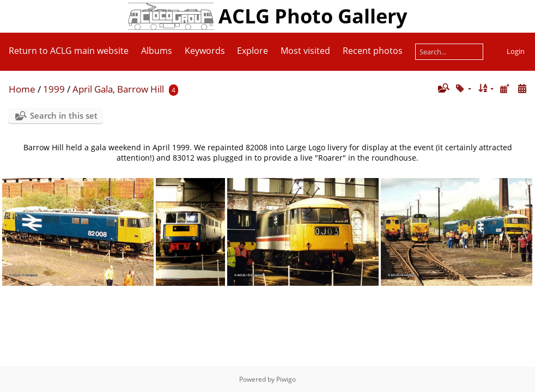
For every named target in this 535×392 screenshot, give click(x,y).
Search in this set (64, 115)
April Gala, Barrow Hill (118, 89)
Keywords (205, 51)
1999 (54, 89)
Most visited (305, 51)
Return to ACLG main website (69, 51)
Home (22, 89)
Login (516, 51)
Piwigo (286, 379)
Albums (157, 51)
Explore (253, 51)
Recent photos (373, 51)
